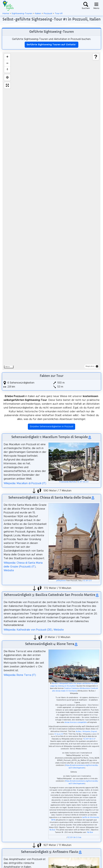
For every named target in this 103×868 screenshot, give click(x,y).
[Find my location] (7, 77)
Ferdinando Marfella (68, 482)
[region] (51, 211)
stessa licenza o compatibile (76, 722)
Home (6, 14)
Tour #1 (59, 14)
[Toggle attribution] (97, 366)
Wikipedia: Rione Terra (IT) (20, 675)
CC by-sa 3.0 (59, 734)
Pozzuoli (48, 14)
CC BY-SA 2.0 (83, 482)
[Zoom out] (7, 63)
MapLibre (90, 366)
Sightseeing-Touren (22, 14)
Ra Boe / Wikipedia (60, 683)
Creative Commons (72, 688)
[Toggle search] (86, 6)
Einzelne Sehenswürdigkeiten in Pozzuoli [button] (52, 427)
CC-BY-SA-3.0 (89, 739)
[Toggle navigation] (96, 6)
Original (94, 732)
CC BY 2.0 (87, 581)
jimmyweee (61, 581)
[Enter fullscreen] (7, 85)
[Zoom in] (7, 57)
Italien (38, 14)
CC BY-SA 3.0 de (75, 837)
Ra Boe (52, 830)
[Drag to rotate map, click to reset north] (7, 69)
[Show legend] (96, 57)
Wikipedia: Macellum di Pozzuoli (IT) (25, 483)
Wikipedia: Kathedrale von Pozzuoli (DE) (28, 630)
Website (9, 570)
